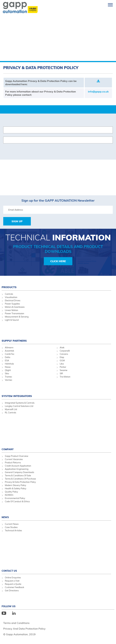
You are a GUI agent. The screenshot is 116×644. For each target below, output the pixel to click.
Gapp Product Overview (17, 456)
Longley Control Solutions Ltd (19, 406)
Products (9, 287)
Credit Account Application (18, 466)
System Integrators (17, 396)
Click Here (58, 261)
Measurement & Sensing (17, 317)
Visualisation (11, 297)
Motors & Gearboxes (15, 307)
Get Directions (12, 590)
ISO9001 (9, 495)
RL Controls (10, 413)
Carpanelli (65, 351)
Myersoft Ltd (11, 409)
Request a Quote (13, 584)
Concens (64, 354)
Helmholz (9, 364)
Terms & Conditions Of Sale (18, 475)
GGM (62, 360)
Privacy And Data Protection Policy (24, 629)
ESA (7, 360)
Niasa (8, 367)
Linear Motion (12, 310)
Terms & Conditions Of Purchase (20, 479)
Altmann (9, 347)
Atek (62, 347)
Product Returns (13, 462)
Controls (9, 294)
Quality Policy (11, 492)
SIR (61, 373)
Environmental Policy (15, 498)
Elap (62, 357)
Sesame (64, 370)
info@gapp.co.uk (98, 91)
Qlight (8, 370)
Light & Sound (12, 320)
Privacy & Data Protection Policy (20, 482)
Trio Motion (65, 377)
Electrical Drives (13, 300)
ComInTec (10, 354)
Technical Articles (13, 530)
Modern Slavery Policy (15, 485)
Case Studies (11, 527)
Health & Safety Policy (16, 488)
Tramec (8, 377)
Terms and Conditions (16, 623)
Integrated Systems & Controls (20, 403)
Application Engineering (17, 469)
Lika (62, 364)
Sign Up (17, 221)
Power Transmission (15, 313)
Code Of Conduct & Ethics (17, 501)
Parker (63, 367)
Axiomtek (9, 351)
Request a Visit (12, 581)
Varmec (9, 380)
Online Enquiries (13, 577)
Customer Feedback (15, 587)
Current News (12, 524)
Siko (7, 373)
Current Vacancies (14, 459)
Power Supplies (12, 304)
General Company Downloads (19, 472)
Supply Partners (14, 341)
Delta (8, 357)
